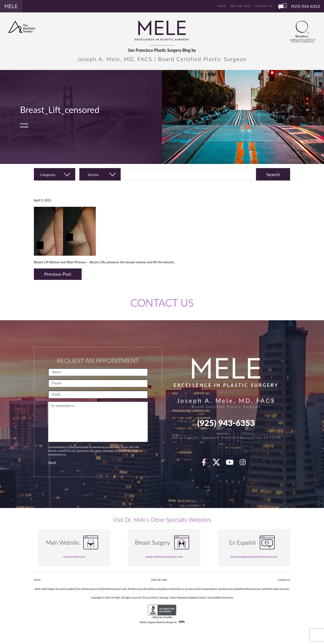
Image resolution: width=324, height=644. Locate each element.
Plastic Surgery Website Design (157, 622)
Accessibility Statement (221, 598)
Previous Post (58, 274)
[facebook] (206, 463)
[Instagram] (245, 463)
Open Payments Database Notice (188, 598)
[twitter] (218, 463)
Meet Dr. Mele (240, 6)
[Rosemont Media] (181, 622)
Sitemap (164, 598)
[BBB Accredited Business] (162, 612)
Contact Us (264, 6)
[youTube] (232, 463)
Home (222, 6)
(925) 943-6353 (226, 423)
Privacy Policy (150, 598)
